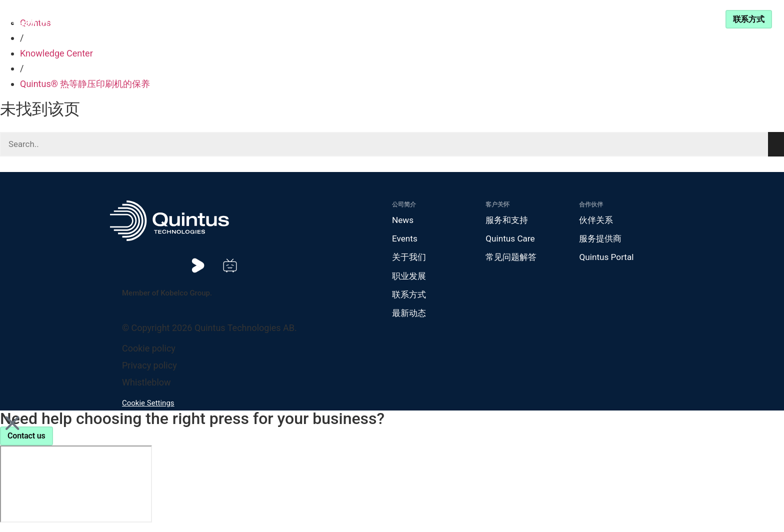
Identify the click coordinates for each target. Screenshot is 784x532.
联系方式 (410, 298)
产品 (255, 19)
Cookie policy (149, 353)
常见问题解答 (512, 260)
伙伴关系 (456, 19)
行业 (305, 19)
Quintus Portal (607, 260)
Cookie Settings (148, 408)
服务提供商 (601, 240)
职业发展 (410, 279)
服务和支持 (516, 19)
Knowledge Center (382, 19)
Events (405, 240)
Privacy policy (149, 370)
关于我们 (410, 260)
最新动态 (410, 318)
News (403, 221)
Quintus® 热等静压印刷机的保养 (85, 84)
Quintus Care (511, 240)
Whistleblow (146, 387)
